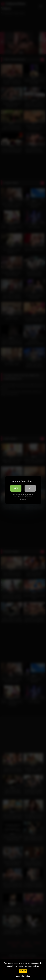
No (30, 488)
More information (23, 976)
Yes (16, 488)
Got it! (23, 971)
